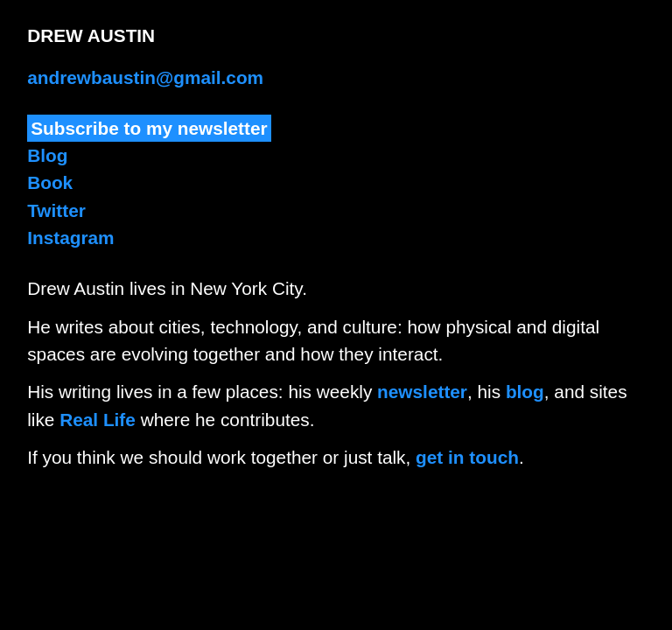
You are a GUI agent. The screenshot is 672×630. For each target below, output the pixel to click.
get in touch (467, 457)
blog (525, 392)
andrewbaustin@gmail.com (145, 77)
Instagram (70, 238)
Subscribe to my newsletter (149, 128)
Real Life (98, 420)
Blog (47, 155)
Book (50, 182)
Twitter (56, 210)
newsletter (422, 392)
